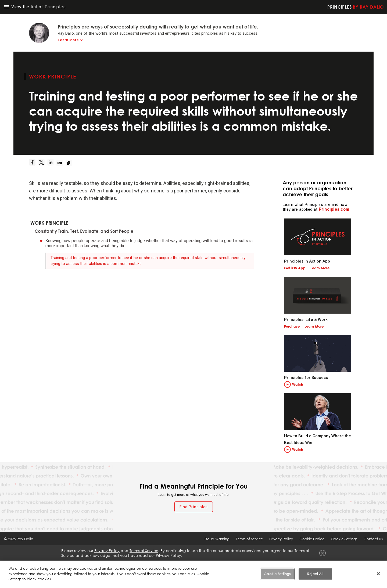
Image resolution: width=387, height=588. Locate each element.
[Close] (378, 574)
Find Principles (194, 507)
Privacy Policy (281, 539)
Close (322, 553)
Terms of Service (249, 539)
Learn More (320, 268)
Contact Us (373, 539)
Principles (356, 7)
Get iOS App (295, 268)
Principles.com (334, 209)
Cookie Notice (312, 539)
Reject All (315, 574)
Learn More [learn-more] (68, 40)
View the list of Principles (35, 7)
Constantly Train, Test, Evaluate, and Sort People (84, 231)
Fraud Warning (217, 539)
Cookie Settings (344, 539)
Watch (298, 384)
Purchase (292, 326)
